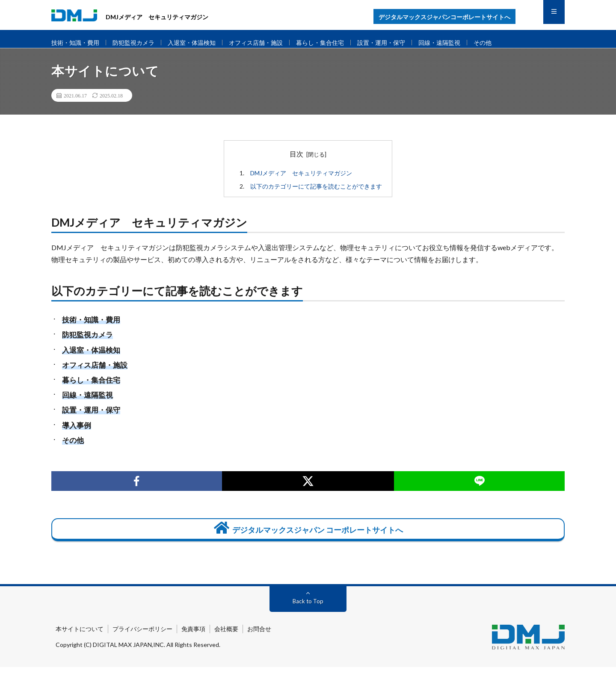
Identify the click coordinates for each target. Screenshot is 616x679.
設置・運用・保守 (400, 43)
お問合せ (259, 641)
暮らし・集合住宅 (335, 43)
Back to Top (308, 613)
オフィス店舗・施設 (268, 43)
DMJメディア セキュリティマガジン (302, 181)
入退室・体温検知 (200, 43)
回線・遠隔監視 (461, 43)
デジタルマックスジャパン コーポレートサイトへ (308, 538)
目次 (296, 161)
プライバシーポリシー (142, 641)
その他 (507, 43)
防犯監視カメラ (138, 43)
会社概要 (226, 641)
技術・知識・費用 (77, 43)
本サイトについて (80, 641)
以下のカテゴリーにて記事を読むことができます (317, 194)
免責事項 (193, 641)
